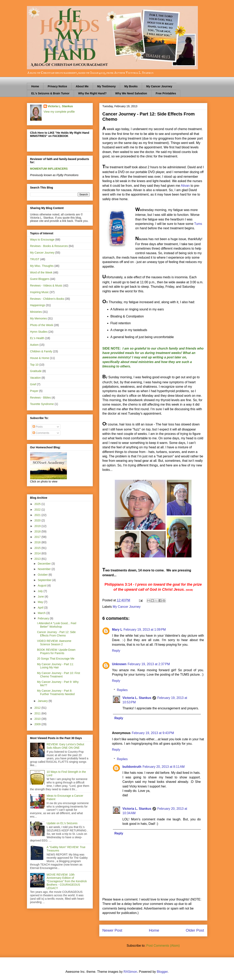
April (41, 608)
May (41, 602)
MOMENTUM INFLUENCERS (49, 169)
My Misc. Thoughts (42, 266)
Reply (116, 651)
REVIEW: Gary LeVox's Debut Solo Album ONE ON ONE (65, 746)
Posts (38, 427)
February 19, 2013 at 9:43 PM (153, 733)
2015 (38, 548)
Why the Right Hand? (92, 93)
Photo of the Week (42, 325)
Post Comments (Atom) (163, 946)
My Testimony (106, 86)
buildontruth (132, 767)
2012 (38, 708)
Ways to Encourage (42, 240)
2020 (38, 520)
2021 (38, 515)
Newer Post (112, 930)
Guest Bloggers (40, 279)
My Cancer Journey (159, 86)
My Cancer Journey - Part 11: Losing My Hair (55, 666)
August (42, 585)
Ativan (185, 186)
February (44, 618)
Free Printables (166, 93)
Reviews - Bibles (40, 398)
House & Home (40, 358)
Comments (41, 433)
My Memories (39, 318)
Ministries (36, 312)
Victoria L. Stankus (137, 698)
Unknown (119, 664)
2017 (38, 537)
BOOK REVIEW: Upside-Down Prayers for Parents (56, 651)
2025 (38, 504)
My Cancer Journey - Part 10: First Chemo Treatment (58, 675)
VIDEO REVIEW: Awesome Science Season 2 (54, 643)
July (41, 591)
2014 (38, 553)
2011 (38, 713)
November (45, 569)
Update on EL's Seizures (62, 823)
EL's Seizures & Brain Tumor (51, 93)
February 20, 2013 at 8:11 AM (164, 767)
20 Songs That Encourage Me (56, 659)
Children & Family (41, 351)
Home (35, 86)
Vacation (35, 378)
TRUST (35, 259)
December (45, 564)
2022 (38, 510)
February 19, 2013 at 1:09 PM (145, 630)
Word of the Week (41, 272)
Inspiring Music (39, 292)
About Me (82, 86)
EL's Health (37, 338)
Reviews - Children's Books (47, 299)
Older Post (195, 930)
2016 (38, 542)
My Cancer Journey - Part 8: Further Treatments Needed (56, 692)
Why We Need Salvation (131, 93)
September (45, 580)
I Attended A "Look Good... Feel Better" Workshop (57, 625)
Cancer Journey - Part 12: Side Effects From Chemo (56, 634)
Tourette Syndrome (42, 404)
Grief (33, 384)
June (41, 597)
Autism (34, 345)
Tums (198, 224)
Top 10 (34, 365)
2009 (38, 724)
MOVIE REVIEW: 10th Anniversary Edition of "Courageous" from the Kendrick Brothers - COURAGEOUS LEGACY (67, 881)
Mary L (117, 630)
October (43, 575)
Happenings (38, 305)
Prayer (34, 391)
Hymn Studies (39, 332)
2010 (38, 719)
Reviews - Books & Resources (49, 246)
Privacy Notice (57, 86)
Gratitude (36, 371)
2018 (38, 531)
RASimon (130, 972)
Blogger (162, 972)
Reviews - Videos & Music (46, 286)
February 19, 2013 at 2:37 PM (149, 664)
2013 (38, 559)
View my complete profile (59, 112)
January (43, 701)
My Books (131, 86)
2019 (38, 526)
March (42, 613)
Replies (122, 690)
